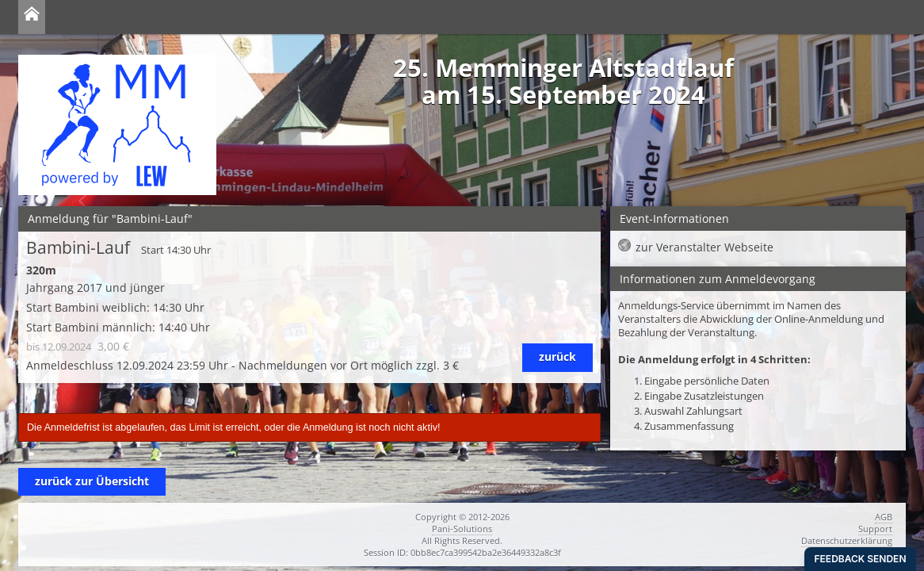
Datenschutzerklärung (847, 540)
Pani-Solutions (462, 529)
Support (875, 529)
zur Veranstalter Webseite (704, 247)
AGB (884, 517)
